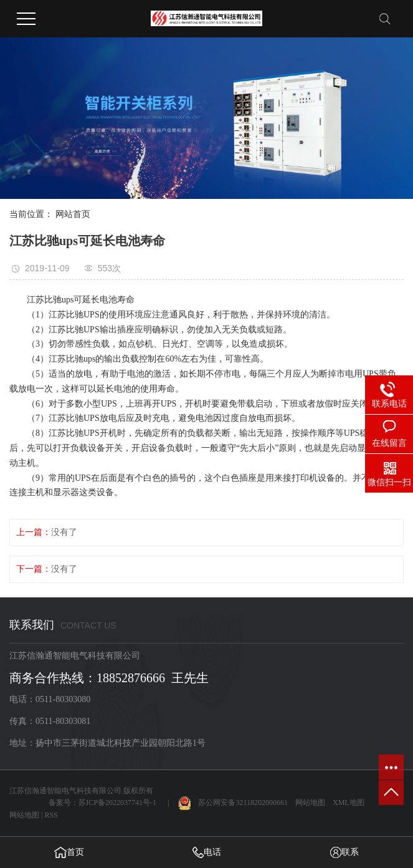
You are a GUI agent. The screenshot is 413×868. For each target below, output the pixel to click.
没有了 (64, 532)
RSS (51, 815)
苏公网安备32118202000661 (233, 803)
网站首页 (73, 214)
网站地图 (310, 803)
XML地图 (349, 803)
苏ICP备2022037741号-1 (117, 803)
